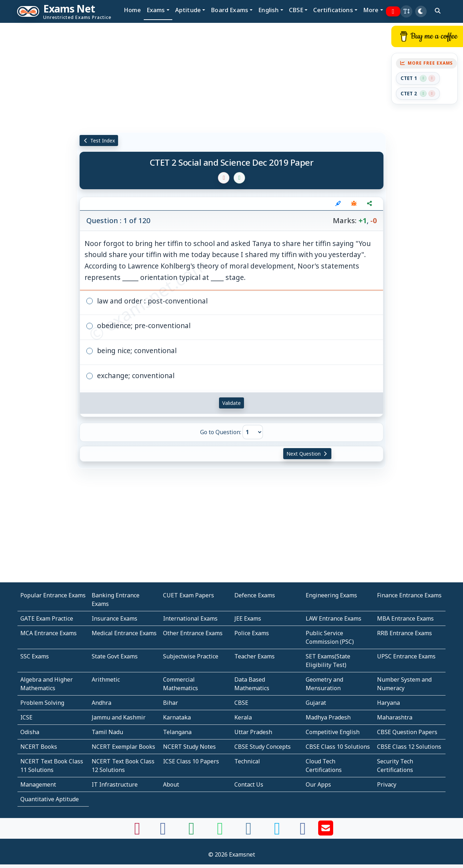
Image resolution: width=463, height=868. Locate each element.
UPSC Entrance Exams (406, 656)
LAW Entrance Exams (334, 618)
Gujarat (316, 703)
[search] (438, 11)
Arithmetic (106, 679)
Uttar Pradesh (253, 732)
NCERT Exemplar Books (123, 747)
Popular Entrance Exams (53, 595)
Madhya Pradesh (328, 717)
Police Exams (252, 633)
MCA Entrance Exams (49, 633)
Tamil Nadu (107, 732)
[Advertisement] (33, 131)
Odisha (30, 732)
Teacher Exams (255, 656)
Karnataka (177, 717)
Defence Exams (255, 595)
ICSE (26, 717)
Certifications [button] (333, 10)
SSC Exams (35, 656)
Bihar (171, 703)
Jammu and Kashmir (119, 717)
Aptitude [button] (188, 10)
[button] (406, 11)
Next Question (307, 454)
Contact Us (249, 784)
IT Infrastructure (115, 784)
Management (38, 784)
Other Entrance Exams (193, 633)
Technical (247, 761)
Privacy (387, 784)
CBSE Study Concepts (263, 747)
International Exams (190, 618)
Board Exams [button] (230, 10)
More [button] (371, 10)
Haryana (388, 703)
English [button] (268, 10)
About (171, 784)
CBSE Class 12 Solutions (409, 747)
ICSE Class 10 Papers (191, 761)
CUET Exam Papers (189, 595)
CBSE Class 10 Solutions (338, 747)
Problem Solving (42, 703)
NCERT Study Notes (189, 747)
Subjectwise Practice (191, 656)
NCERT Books (39, 747)
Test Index (99, 141)
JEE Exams (248, 618)
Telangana (177, 732)
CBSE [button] (296, 10)
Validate (231, 403)
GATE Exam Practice (47, 618)
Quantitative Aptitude (50, 799)
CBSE (241, 703)
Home (132, 10)
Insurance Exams (115, 618)
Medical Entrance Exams (124, 633)
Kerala (243, 717)
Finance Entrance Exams (409, 595)
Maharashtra (395, 717)
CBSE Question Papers (407, 732)
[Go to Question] (253, 432)
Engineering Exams (331, 595)
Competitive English (333, 732)
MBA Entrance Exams (405, 618)
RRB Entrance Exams (405, 633)
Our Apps (318, 784)
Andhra (101, 703)
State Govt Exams (115, 656)
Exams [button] (156, 10)
